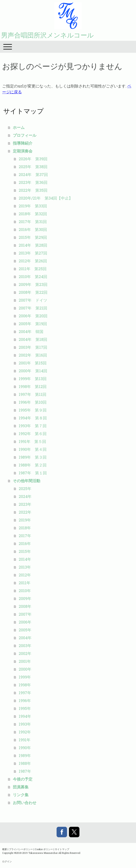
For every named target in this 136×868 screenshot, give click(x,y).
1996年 (25, 701)
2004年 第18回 (33, 339)
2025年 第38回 (33, 167)
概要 (5, 849)
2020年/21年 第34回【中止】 (46, 198)
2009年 (25, 598)
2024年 (25, 496)
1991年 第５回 (32, 441)
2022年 (25, 512)
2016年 (25, 543)
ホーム (19, 127)
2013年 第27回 (33, 253)
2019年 (25, 520)
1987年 (25, 771)
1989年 (25, 755)
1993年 (25, 724)
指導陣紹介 (23, 143)
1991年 (25, 740)
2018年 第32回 (33, 214)
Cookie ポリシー (44, 849)
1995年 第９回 (33, 410)
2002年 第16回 (33, 355)
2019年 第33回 (33, 206)
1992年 (25, 732)
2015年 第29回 (33, 237)
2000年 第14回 (33, 371)
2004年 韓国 (31, 331)
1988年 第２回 (33, 465)
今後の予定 (23, 779)
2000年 (25, 669)
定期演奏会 (23, 151)
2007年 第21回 (33, 308)
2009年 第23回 (33, 284)
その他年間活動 (27, 481)
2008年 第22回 (33, 292)
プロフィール (25, 135)
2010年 (25, 591)
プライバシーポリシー (21, 849)
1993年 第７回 (33, 426)
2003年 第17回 (33, 347)
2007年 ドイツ (33, 300)
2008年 (25, 606)
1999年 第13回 (33, 379)
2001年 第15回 (33, 363)
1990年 (25, 748)
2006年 (25, 622)
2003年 (25, 646)
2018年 (25, 528)
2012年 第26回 (33, 261)
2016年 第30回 (33, 229)
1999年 (25, 677)
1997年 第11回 (33, 394)
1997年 (25, 693)
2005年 (25, 630)
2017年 (25, 536)
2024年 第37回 (33, 174)
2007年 (25, 614)
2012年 (25, 575)
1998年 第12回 (33, 386)
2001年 (25, 661)
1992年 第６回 (33, 434)
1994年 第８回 (33, 418)
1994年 (25, 716)
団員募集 (21, 787)
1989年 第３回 (33, 457)
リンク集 (21, 795)
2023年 (25, 504)
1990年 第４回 (33, 449)
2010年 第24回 (33, 277)
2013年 (25, 567)
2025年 (25, 489)
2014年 (25, 559)
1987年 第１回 (33, 473)
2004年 (25, 638)
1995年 (25, 708)
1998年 (25, 685)
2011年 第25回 (33, 269)
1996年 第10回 (33, 402)
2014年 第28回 (33, 245)
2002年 (25, 653)
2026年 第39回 (33, 159)
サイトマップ (62, 849)
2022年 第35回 (33, 190)
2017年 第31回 (33, 222)
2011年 (25, 583)
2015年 (25, 551)
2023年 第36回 (33, 182)
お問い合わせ (25, 803)
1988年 (25, 763)
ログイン (7, 861)
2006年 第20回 (33, 316)
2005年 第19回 (33, 324)
